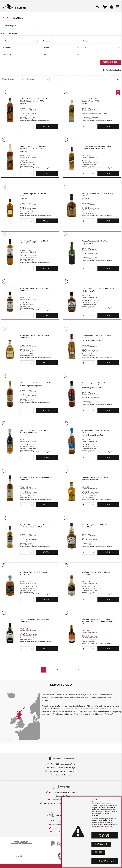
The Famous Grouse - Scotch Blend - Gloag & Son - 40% (35, 242)
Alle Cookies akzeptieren (105, 835)
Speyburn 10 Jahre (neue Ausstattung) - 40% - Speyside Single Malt (36, 526)
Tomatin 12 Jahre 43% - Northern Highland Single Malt (95, 478)
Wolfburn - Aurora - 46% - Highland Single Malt (96, 573)
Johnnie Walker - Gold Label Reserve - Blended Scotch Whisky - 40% (35, 147)
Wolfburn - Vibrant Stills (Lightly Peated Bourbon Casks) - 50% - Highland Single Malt (98, 621)
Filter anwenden (110, 62)
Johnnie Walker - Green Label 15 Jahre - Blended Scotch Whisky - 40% (97, 147)
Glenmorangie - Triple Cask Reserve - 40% (97, 431)
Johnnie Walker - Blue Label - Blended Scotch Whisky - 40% (96, 100)
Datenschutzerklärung (106, 827)
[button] (117, 6)
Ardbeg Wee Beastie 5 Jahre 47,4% (96, 241)
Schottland (18, 18)
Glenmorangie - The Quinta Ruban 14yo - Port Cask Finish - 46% (98, 384)
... (72, 670)
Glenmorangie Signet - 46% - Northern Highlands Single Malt (35, 431)
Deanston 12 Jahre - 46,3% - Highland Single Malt (35, 289)
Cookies (98, 852)
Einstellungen (101, 844)
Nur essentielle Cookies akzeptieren (105, 861)
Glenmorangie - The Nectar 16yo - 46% (36, 383)
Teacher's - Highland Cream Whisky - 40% (35, 195)
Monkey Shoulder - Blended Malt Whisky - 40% (98, 195)
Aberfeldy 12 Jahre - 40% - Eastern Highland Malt (34, 573)
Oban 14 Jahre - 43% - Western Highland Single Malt (36, 478)
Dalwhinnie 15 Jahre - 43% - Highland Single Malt (35, 336)
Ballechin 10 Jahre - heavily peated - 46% (98, 288)
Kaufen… (47, 126)
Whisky (6, 18)
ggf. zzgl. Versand (31, 115)
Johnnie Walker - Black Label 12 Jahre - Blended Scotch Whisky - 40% (35, 100)
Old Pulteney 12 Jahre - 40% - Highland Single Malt (97, 526)
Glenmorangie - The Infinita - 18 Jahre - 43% (97, 336)
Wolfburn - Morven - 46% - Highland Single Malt (35, 620)
